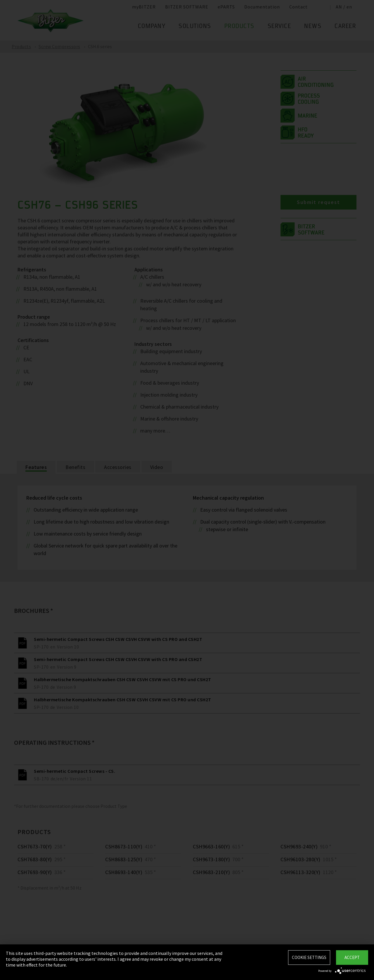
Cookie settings (309, 957)
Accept (352, 957)
